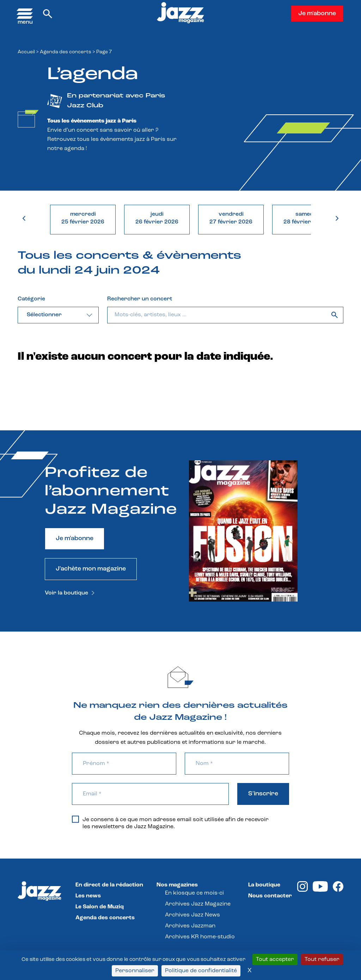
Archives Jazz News (192, 915)
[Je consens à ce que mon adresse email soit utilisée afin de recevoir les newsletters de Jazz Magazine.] (75, 819)
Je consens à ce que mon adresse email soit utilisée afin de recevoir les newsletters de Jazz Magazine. (170, 823)
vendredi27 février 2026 (231, 218)
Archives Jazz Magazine (198, 904)
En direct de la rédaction (109, 885)
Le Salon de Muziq (100, 907)
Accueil (26, 52)
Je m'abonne (317, 14)
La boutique (264, 885)
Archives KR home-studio (200, 937)
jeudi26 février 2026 (157, 218)
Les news (88, 896)
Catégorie (31, 299)
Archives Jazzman (190, 926)
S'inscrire (263, 794)
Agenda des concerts (66, 52)
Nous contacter (270, 896)
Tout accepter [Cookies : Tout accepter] (275, 960)
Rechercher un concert (140, 299)
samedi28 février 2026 (305, 218)
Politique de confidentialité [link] (201, 971)
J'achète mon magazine (91, 569)
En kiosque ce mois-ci (194, 893)
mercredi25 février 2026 (83, 218)
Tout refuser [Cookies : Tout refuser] (322, 960)
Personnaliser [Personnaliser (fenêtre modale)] (135, 971)
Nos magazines (177, 885)
